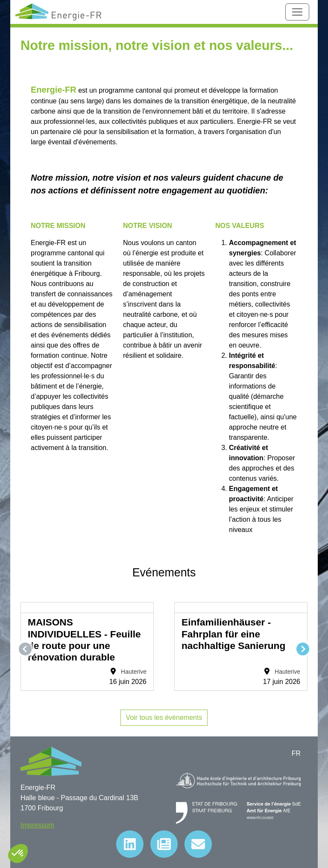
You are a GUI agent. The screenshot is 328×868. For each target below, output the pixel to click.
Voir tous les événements (164, 717)
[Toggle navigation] (297, 12)
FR (296, 753)
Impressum (37, 825)
